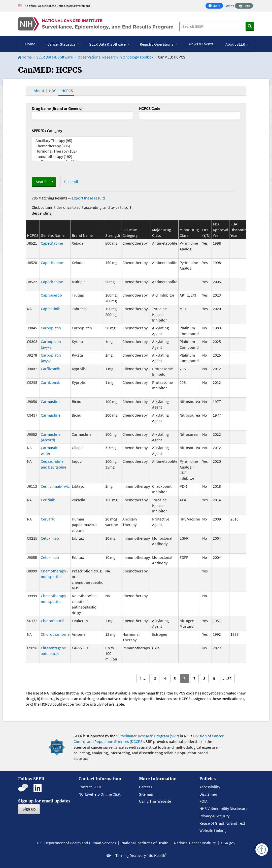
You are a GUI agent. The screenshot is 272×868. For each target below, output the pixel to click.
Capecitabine (52, 243)
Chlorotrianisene (55, 634)
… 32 (227, 678)
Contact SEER (90, 787)
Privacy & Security (214, 816)
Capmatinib (51, 309)
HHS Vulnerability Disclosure (224, 808)
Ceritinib (48, 500)
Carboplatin (51, 328)
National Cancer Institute (195, 843)
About (39, 91)
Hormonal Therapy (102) (82, 151)
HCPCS (67, 91)
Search (42, 182)
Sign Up (29, 809)
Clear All (71, 182)
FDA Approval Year (220, 230)
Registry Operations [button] (157, 44)
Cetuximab (50, 538)
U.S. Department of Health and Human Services (76, 843)
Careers (146, 787)
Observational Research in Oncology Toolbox (115, 57)
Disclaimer (208, 794)
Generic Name (53, 235)
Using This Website (155, 801)
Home (30, 44)
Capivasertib (51, 295)
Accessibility (210, 787)
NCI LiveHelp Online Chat (99, 794)
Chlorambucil (52, 621)
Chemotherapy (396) (82, 146)
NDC (53, 91)
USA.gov (228, 843)
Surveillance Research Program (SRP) (148, 736)
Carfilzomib (51, 369)
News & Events (201, 44)
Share (216, 6)
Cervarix (48, 519)
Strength (113, 235)
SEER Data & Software (55, 57)
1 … (143, 678)
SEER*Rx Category (47, 131)
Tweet (229, 6)
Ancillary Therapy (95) (82, 141)
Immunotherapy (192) (82, 156)
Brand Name (82, 235)
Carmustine (51, 401)
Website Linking (213, 830)
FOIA (203, 801)
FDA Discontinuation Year (244, 230)
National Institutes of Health (145, 843)
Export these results (89, 198)
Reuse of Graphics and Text (222, 823)
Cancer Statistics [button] (62, 44)
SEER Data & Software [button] (108, 44)
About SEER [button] (236, 44)
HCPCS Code (150, 108)
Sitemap (146, 794)
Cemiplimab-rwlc (55, 486)
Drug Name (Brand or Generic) (57, 108)
